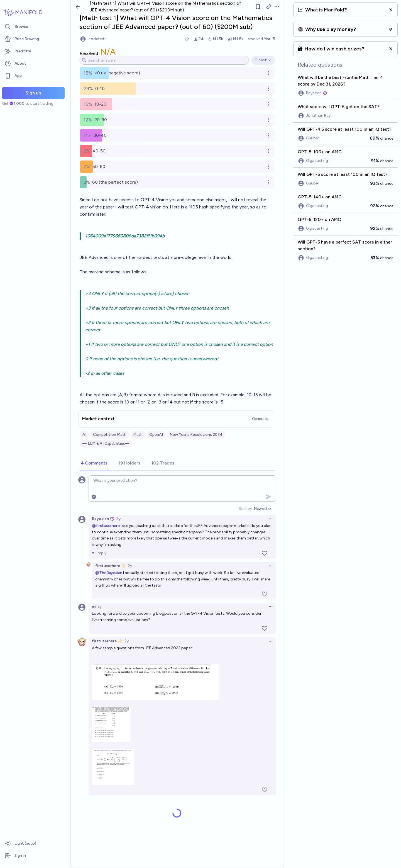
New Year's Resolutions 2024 (196, 435)
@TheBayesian (109, 573)
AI (84, 435)
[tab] (94, 463)
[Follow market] (258, 7)
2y (118, 519)
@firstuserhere (106, 526)
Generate (260, 419)
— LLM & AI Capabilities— (106, 443)
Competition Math (110, 435)
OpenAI (156, 435)
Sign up (33, 93)
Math (138, 435)
